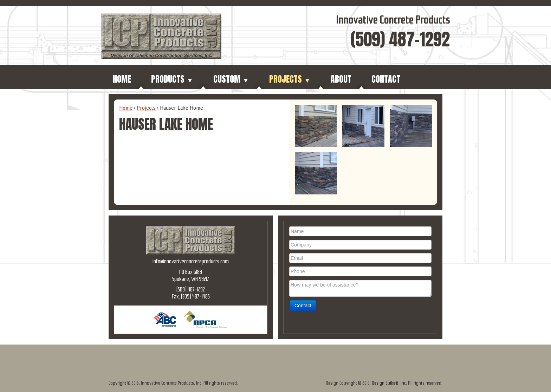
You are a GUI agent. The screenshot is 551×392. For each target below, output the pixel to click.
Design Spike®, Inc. (389, 383)
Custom (231, 79)
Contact (386, 79)
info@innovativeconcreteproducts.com (191, 261)
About (341, 79)
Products (172, 79)
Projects (290, 79)
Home (122, 79)
